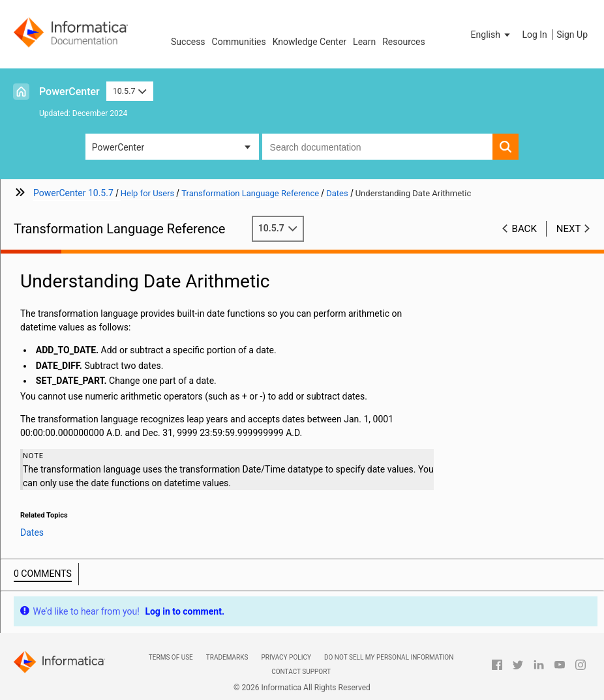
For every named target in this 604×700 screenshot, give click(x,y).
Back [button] (524, 229)
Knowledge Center (310, 42)
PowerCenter (69, 92)
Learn (364, 42)
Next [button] (569, 229)
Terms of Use (171, 657)
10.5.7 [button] (130, 91)
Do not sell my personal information (389, 657)
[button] (492, 35)
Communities (239, 42)
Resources (404, 42)
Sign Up (572, 35)
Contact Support (301, 672)
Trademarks (227, 657)
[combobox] (378, 147)
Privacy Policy (286, 657)
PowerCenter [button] (118, 147)
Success (188, 42)
